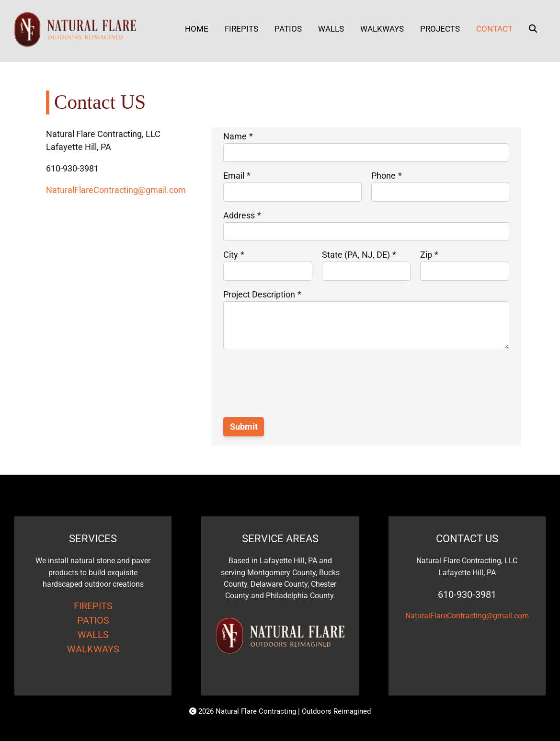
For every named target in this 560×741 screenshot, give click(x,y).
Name (235, 136)
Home (197, 29)
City (231, 255)
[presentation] (296, 389)
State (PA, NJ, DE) (356, 255)
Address (239, 215)
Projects (440, 29)
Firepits (241, 29)
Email (234, 176)
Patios (288, 29)
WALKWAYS (93, 649)
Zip (426, 255)
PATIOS (93, 620)
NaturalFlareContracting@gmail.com (116, 190)
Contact (494, 29)
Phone (383, 176)
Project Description (259, 294)
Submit (244, 427)
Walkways (382, 29)
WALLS (93, 635)
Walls (331, 29)
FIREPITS (93, 606)
